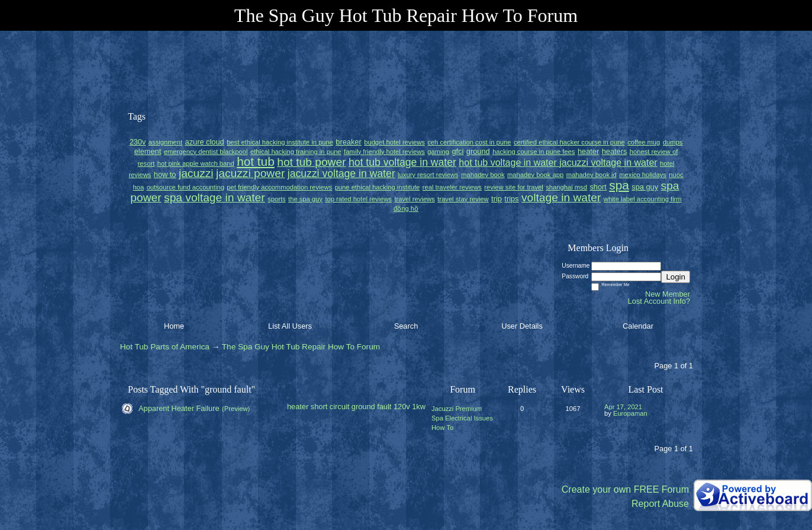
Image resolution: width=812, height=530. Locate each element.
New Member (668, 294)
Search (406, 326)
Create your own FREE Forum (625, 489)
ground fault (372, 407)
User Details (522, 326)
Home (174, 326)
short (319, 407)
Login (676, 277)
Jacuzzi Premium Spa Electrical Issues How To (462, 418)
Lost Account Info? (659, 301)
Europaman (630, 413)
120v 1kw (410, 407)
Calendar (638, 326)
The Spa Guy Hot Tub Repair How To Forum (301, 347)
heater (298, 407)
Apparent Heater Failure (179, 408)
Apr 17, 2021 (623, 407)
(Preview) (236, 409)
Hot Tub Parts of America (165, 347)
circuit (339, 407)
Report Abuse (660, 504)
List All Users (290, 326)
